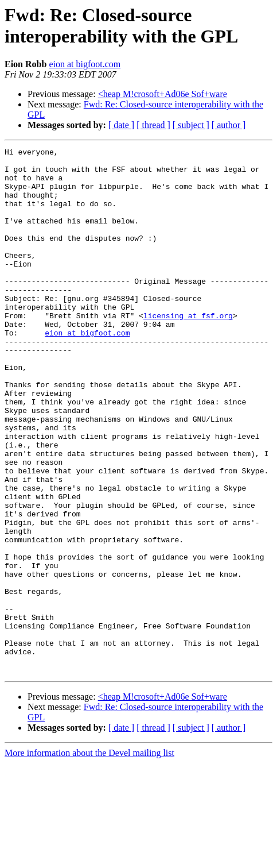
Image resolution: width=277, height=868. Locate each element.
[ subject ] (191, 125)
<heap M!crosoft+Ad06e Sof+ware (163, 94)
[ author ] (229, 125)
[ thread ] (153, 125)
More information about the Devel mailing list (89, 858)
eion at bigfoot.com (85, 64)
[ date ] (121, 125)
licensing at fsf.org (188, 350)
